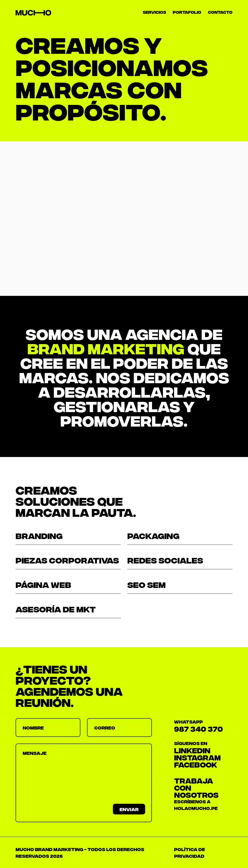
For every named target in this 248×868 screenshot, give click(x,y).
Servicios (154, 12)
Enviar (129, 809)
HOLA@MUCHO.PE (196, 808)
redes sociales (165, 560)
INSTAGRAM (197, 757)
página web (43, 584)
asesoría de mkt (56, 609)
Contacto (220, 12)
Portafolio (187, 12)
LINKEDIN (192, 750)
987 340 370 (198, 728)
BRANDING (39, 535)
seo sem (146, 584)
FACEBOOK (196, 764)
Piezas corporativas (67, 560)
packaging (153, 535)
